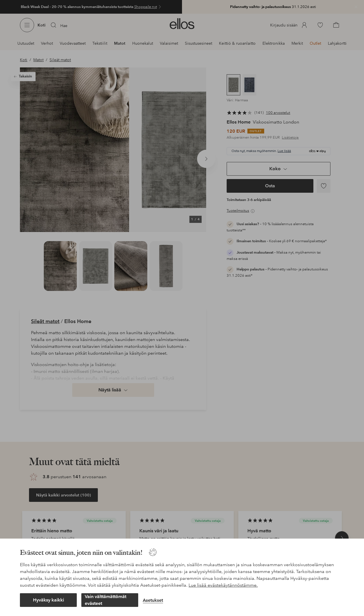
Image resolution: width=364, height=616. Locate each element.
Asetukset (153, 600)
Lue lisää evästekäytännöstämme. (223, 585)
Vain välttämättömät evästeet (106, 600)
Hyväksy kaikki (48, 600)
